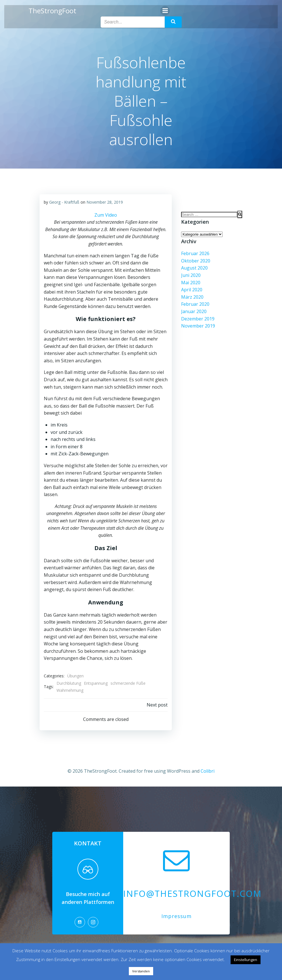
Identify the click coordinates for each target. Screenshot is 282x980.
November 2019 (198, 326)
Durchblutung (69, 683)
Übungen (75, 676)
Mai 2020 (190, 283)
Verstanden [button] (141, 971)
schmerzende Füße (128, 683)
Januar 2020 (193, 312)
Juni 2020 (190, 275)
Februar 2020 (195, 304)
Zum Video (106, 215)
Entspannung (96, 683)
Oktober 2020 (195, 261)
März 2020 (192, 297)
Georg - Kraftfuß (64, 202)
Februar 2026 (195, 254)
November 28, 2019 (104, 202)
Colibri (208, 770)
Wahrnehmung (70, 690)
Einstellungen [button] (246, 960)
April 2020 (191, 290)
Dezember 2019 (197, 319)
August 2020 (194, 268)
